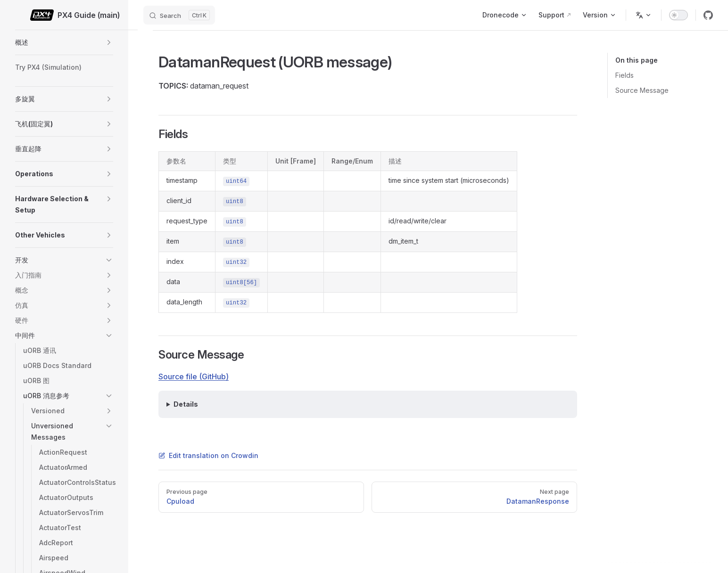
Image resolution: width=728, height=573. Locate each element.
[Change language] (644, 15)
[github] (708, 15)
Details (186, 404)
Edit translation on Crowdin (208, 455)
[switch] (678, 15)
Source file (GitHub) (194, 377)
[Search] (179, 15)
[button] (109, 42)
